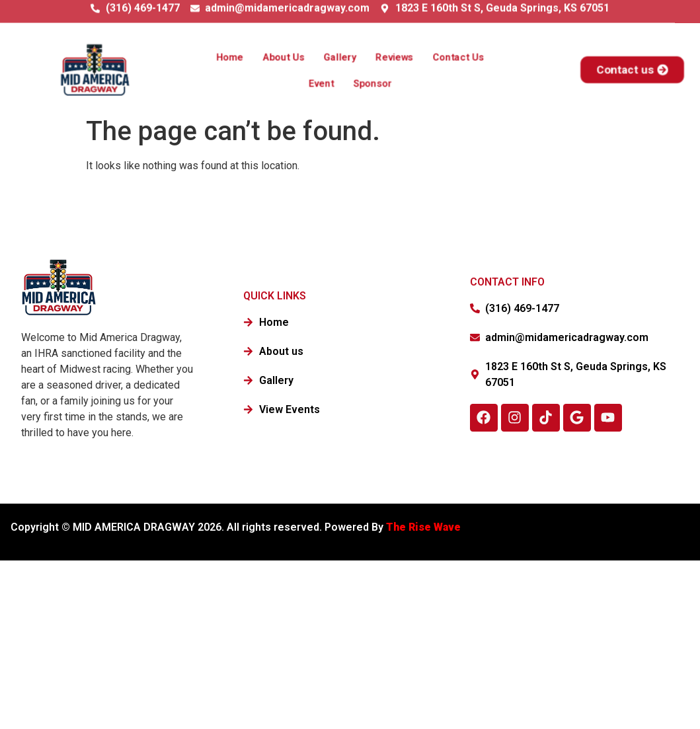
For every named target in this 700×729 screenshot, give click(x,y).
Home (238, 58)
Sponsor (371, 82)
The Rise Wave (425, 527)
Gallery (341, 58)
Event (323, 82)
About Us (289, 58)
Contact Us (450, 58)
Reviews (392, 58)
